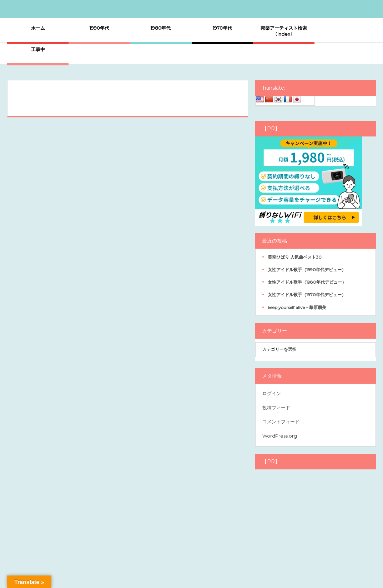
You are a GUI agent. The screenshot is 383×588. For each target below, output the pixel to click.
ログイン (272, 393)
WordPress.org (280, 436)
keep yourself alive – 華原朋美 (297, 307)
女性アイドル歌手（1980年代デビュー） (307, 282)
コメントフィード (281, 422)
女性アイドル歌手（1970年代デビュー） (307, 295)
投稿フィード (276, 408)
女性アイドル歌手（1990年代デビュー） (307, 270)
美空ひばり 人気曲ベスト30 (295, 257)
